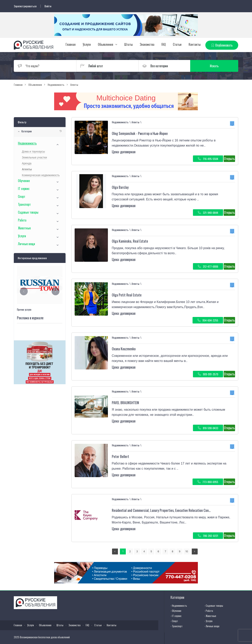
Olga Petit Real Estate (127, 295)
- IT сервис (176, 616)
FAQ (164, 44)
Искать (220, 66)
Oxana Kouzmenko (124, 349)
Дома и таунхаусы (33, 151)
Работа (22, 220)
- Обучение (176, 611)
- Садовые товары (214, 606)
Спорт (22, 196)
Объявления (106, 44)
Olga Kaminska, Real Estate (130, 241)
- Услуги (208, 621)
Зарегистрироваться (25, 6)
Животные (24, 228)
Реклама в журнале (30, 318)
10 (187, 551)
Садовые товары (28, 212)
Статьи (177, 44)
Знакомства (147, 44)
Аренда (27, 163)
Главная (71, 44)
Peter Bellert (120, 456)
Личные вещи (26, 244)
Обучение (24, 181)
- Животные (210, 616)
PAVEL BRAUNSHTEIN (125, 403)
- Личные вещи (212, 626)
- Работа (209, 611)
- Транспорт (176, 626)
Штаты (128, 44)
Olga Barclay (120, 187)
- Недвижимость (179, 606)
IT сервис (24, 189)
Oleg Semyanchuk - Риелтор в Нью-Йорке (140, 133)
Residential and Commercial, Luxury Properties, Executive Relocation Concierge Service (170, 510)
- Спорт (174, 621)
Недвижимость (27, 143)
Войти (48, 6)
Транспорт (24, 204)
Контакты (195, 44)
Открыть (229, 159)
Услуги (87, 44)
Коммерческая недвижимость (41, 175)
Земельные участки (34, 157)
